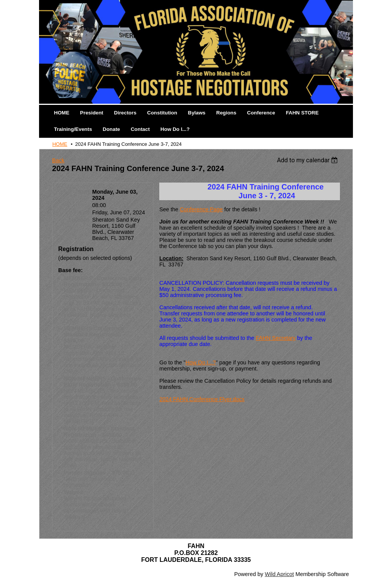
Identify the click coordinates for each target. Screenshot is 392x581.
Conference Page (201, 209)
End (85, 212)
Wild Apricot (279, 574)
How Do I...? (201, 362)
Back (58, 160)
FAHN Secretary (276, 338)
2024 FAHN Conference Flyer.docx (202, 399)
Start (83, 192)
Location (79, 220)
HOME (60, 144)
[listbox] (308, 160)
